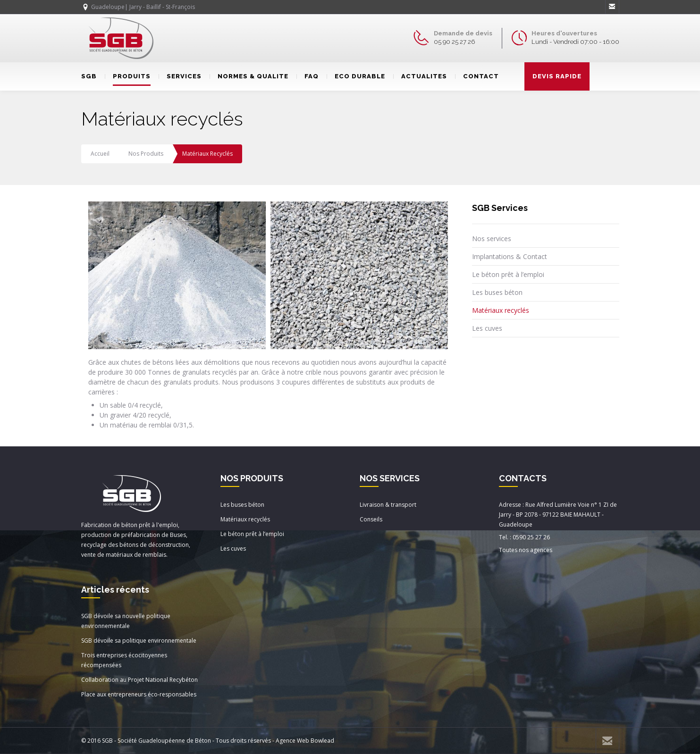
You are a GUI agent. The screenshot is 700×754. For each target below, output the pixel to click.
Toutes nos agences (526, 550)
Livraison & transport (388, 505)
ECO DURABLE (356, 76)
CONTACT (477, 76)
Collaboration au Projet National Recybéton (139, 680)
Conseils (371, 519)
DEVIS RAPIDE (557, 76)
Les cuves (487, 328)
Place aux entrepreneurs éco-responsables (139, 694)
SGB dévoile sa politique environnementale (139, 641)
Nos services (492, 239)
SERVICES (180, 76)
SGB (89, 76)
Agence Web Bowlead (305, 741)
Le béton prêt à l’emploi (508, 274)
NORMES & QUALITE (249, 76)
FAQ (308, 76)
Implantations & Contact (510, 256)
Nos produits (146, 154)
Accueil (100, 154)
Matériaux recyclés (501, 310)
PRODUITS (128, 76)
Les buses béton (497, 292)
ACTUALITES (420, 76)
